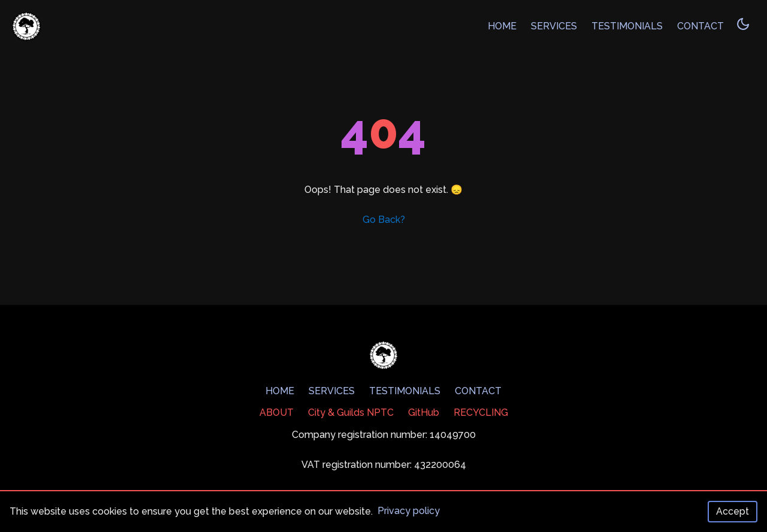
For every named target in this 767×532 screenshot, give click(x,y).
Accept (733, 511)
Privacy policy (409, 511)
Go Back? (384, 220)
